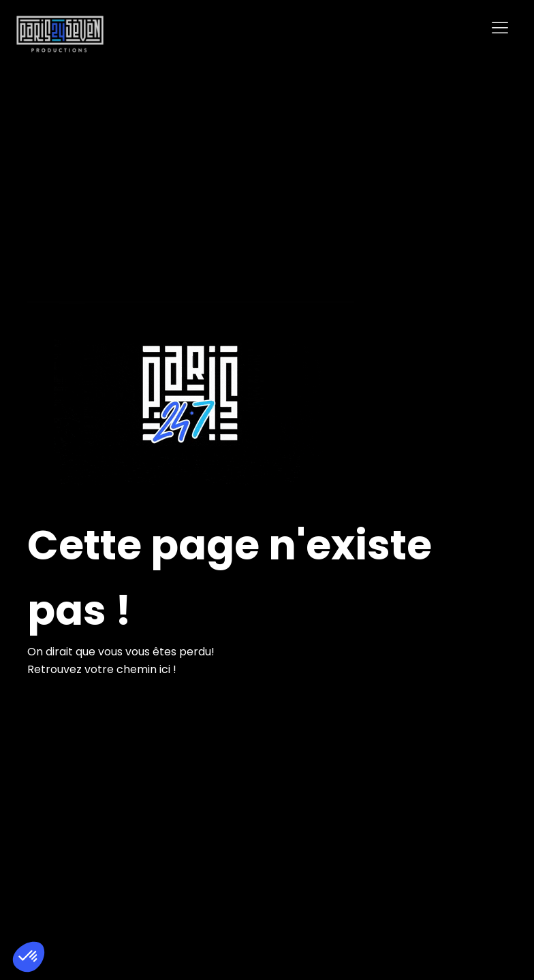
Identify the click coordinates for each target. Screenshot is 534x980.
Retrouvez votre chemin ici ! (102, 669)
